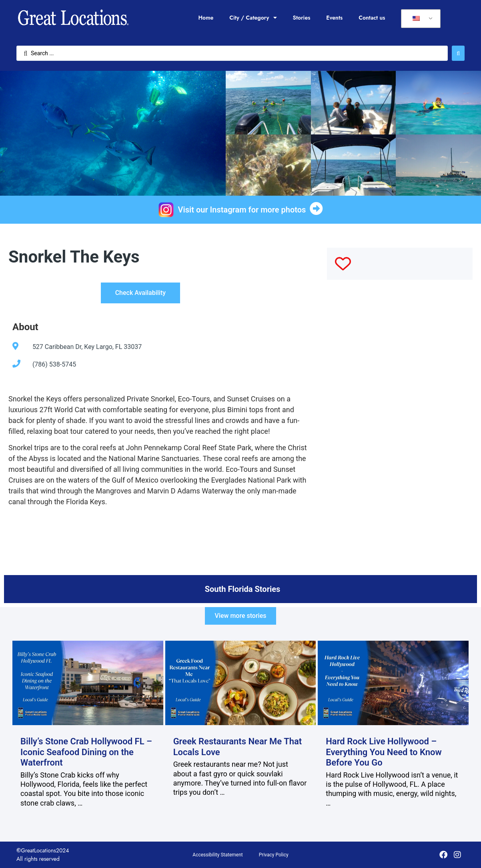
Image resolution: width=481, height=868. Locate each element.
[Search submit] (458, 53)
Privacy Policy (274, 855)
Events (334, 18)
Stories (302, 18)
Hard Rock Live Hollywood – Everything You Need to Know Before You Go (384, 752)
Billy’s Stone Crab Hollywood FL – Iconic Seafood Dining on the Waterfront (86, 752)
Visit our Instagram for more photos (242, 210)
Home (206, 18)
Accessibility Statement (217, 855)
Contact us (372, 18)
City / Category (253, 18)
